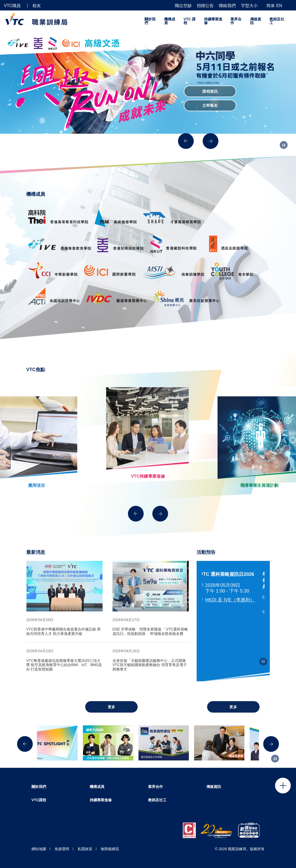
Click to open (283, 786)
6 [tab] (170, 615)
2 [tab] (133, 615)
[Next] (211, 141)
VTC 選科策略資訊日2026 (229, 584)
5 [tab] (161, 615)
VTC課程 (39, 800)
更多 (112, 717)
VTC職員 (12, 6)
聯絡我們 (227, 6)
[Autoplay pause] (284, 145)
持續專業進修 (213, 21)
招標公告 (205, 6)
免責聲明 (62, 849)
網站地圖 (39, 849)
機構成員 (170, 21)
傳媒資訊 (256, 21)
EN (279, 6)
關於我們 (150, 21)
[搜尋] (290, 5)
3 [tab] (142, 615)
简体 (271, 6)
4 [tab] (151, 615)
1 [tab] (124, 615)
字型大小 (249, 6)
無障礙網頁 (110, 849)
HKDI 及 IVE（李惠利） (232, 610)
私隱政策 (85, 849)
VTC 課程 (190, 21)
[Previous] (186, 141)
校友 (37, 6)
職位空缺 (183, 6)
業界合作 (236, 21)
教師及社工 (277, 21)
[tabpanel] (64, 596)
